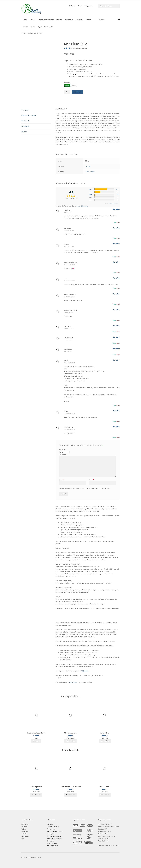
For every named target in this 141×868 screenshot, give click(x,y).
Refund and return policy (55, 831)
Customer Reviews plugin (113, 203)
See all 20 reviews (82, 206)
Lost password (89, 6)
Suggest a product (53, 843)
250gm (87, 172)
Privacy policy (51, 829)
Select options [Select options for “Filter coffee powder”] (70, 741)
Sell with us (51, 841)
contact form (73, 682)
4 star (91, 192)
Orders (80, 6)
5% (118, 195)
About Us (50, 824)
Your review (63, 454)
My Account (72, 6)
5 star (91, 189)
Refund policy (26, 126)
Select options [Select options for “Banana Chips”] (105, 741)
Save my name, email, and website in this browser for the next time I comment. (86, 488)
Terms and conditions (54, 836)
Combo (25, 27)
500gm (92, 172)
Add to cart (77, 92)
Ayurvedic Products (45, 27)
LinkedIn (24, 834)
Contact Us (25, 824)
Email (92, 480)
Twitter (24, 829)
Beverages (79, 20)
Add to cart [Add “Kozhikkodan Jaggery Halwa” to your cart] (36, 741)
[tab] (36, 110)
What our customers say (55, 839)
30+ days (88, 166)
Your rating (63, 450)
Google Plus (25, 836)
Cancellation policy (53, 827)
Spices (33, 27)
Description (25, 110)
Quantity (67, 82)
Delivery (24, 132)
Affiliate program (52, 846)
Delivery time (51, 834)
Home (25, 20)
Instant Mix (69, 20)
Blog (23, 839)
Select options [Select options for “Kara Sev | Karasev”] (36, 795)
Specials (89, 20)
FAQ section (85, 671)
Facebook (24, 827)
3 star (91, 195)
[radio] (67, 85)
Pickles (59, 20)
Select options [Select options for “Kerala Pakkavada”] (105, 795)
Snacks (33, 20)
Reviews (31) (25, 121)
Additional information (29, 115)
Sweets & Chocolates (46, 20)
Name (62, 480)
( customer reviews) (80, 48)
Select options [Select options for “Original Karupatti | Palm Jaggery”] (70, 795)
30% (117, 192)
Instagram (25, 831)
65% (117, 189)
